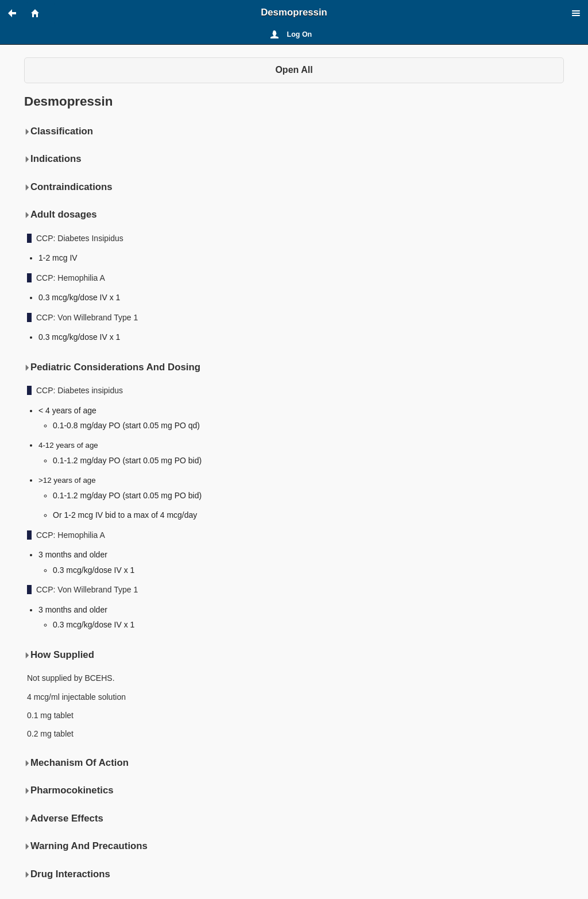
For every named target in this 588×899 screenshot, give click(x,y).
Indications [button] (53, 159)
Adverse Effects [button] (64, 819)
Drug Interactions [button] (67, 874)
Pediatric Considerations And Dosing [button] (112, 367)
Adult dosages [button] (61, 215)
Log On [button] (300, 34)
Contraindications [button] (68, 187)
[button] (17, 13)
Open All (294, 70)
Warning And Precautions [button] (86, 846)
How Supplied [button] (59, 655)
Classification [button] (59, 131)
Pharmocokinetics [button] (69, 790)
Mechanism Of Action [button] (76, 763)
